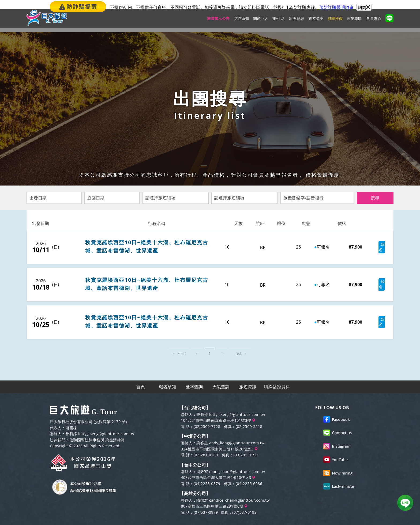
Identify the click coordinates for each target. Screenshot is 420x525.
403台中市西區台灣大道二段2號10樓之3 (218, 469)
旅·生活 (279, 23)
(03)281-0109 (206, 446)
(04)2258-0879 (207, 475)
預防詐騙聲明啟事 (336, 7)
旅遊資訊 (248, 378)
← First (179, 344)
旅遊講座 (316, 23)
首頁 (141, 378)
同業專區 (354, 23)
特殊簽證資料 (277, 378)
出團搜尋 (297, 23)
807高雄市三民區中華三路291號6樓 (214, 498)
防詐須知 (241, 23)
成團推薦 (335, 23)
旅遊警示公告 (218, 23)
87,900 (342, 247)
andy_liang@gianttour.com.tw (237, 434)
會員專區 (374, 23)
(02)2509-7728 (207, 418)
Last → (240, 344)
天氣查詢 (221, 378)
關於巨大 (261, 23)
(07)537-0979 (206, 503)
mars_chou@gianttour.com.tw (237, 463)
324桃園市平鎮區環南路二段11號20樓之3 (219, 440)
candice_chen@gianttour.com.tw (239, 491)
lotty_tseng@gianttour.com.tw (106, 425)
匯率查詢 (194, 378)
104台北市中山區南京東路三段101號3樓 (218, 412)
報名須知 (168, 378)
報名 (369, 247)
